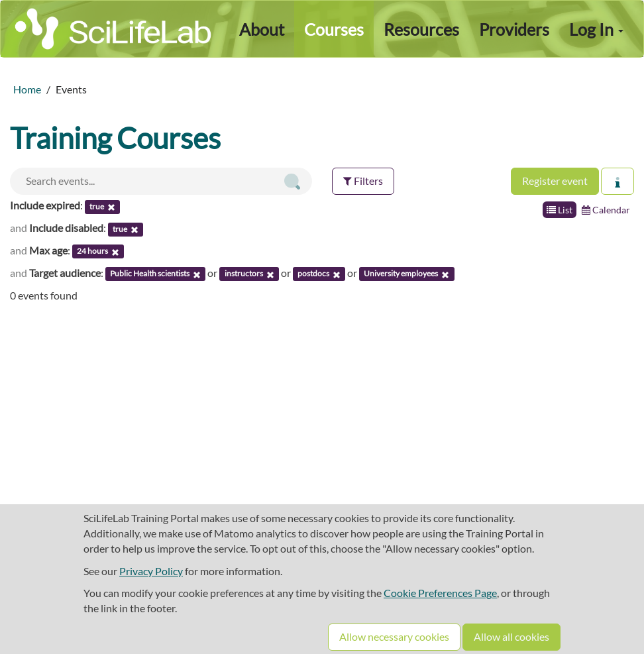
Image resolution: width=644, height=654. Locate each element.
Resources (421, 29)
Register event (555, 181)
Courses (334, 29)
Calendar (606, 210)
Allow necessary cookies (394, 636)
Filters (363, 181)
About (262, 29)
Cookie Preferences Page (440, 593)
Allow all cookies (511, 636)
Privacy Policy (151, 571)
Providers (514, 29)
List (560, 210)
